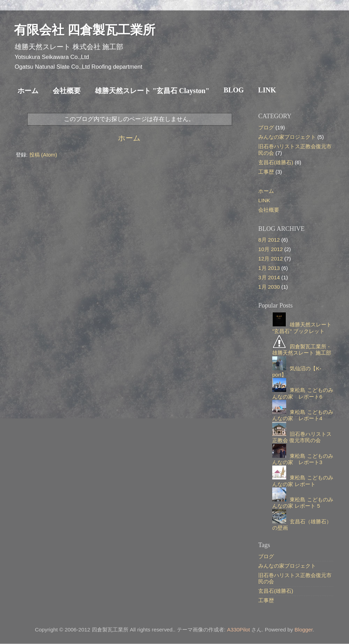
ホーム (28, 91)
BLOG (234, 90)
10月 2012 (270, 249)
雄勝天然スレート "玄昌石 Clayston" (152, 91)
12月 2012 (270, 259)
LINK (267, 90)
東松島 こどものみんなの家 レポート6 (303, 393)
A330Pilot (239, 630)
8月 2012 (269, 240)
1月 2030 (269, 287)
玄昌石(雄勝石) (276, 162)
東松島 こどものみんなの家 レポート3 (303, 459)
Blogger (304, 630)
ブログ (266, 127)
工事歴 (266, 172)
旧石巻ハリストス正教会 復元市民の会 (302, 437)
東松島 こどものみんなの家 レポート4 (303, 415)
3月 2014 (269, 277)
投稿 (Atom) (43, 155)
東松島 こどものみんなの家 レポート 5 (303, 503)
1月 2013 (269, 268)
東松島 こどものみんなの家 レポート (303, 481)
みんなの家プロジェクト (287, 137)
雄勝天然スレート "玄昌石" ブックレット (302, 328)
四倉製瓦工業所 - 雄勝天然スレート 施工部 (302, 350)
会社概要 (67, 91)
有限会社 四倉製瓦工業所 (85, 30)
